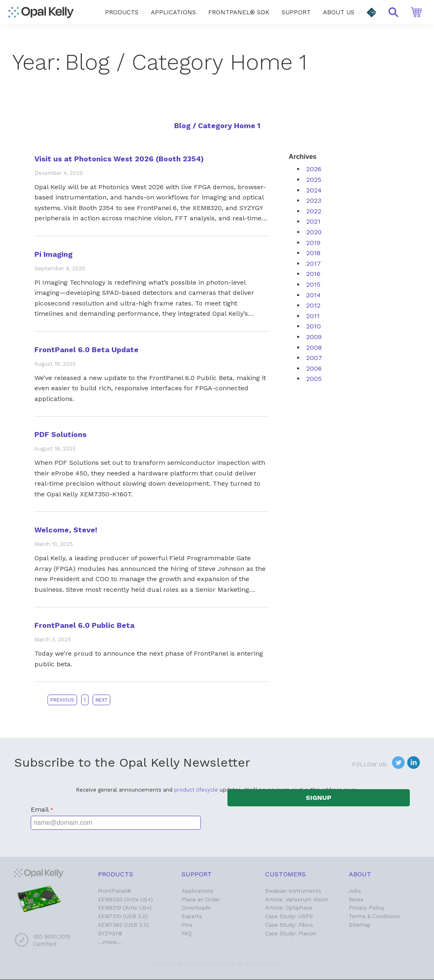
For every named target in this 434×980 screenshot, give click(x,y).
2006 (314, 368)
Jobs (355, 891)
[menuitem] (122, 12)
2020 (314, 232)
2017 (314, 264)
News (356, 900)
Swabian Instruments (293, 891)
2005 (314, 379)
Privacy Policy (367, 908)
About (360, 874)
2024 (314, 190)
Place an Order (201, 900)
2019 (313, 243)
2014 (314, 295)
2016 (313, 274)
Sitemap (360, 925)
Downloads (196, 908)
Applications (198, 891)
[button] (372, 12)
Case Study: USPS (289, 916)
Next (101, 700)
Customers (285, 874)
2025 (314, 180)
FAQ (187, 934)
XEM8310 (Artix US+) (125, 908)
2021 (313, 221)
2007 (314, 358)
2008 (314, 347)
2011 (313, 316)
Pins (187, 925)
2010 (314, 326)
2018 (313, 253)
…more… (110, 942)
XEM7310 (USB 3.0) (123, 916)
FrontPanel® (115, 891)
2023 (314, 200)
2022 (314, 211)
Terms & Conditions (374, 916)
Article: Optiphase (289, 908)
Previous (62, 700)
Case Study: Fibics (289, 925)
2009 (314, 337)
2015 (313, 284)
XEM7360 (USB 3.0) (124, 925)
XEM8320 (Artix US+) (125, 900)
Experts (192, 916)
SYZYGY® (110, 934)
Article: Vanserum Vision (297, 900)
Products (116, 874)
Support (197, 874)
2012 (313, 305)
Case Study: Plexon (291, 934)
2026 (314, 169)
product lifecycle (196, 790)
